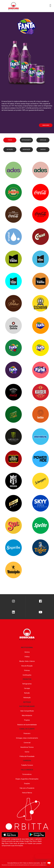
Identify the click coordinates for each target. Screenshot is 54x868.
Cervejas (27, 688)
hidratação (26, 149)
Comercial (27, 743)
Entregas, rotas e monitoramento (27, 738)
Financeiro (27, 733)
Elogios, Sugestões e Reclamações (27, 779)
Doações (27, 784)
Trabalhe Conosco (27, 765)
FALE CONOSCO (27, 770)
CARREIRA (27, 761)
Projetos (27, 720)
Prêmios (27, 670)
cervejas (43, 140)
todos (10, 140)
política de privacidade (38, 865)
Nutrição (27, 693)
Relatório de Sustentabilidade (27, 725)
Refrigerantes (27, 684)
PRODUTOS (27, 679)
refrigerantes (26, 140)
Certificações (27, 675)
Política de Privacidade (27, 756)
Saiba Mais (46, 125)
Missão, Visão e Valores (27, 661)
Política (27, 657)
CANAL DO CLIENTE (27, 729)
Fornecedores (27, 774)
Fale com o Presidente (27, 788)
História (27, 652)
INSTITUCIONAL (27, 647)
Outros (27, 752)
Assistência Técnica (27, 747)
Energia (43, 149)
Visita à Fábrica (27, 793)
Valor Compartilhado (27, 711)
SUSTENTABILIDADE (27, 706)
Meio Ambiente (27, 715)
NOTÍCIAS (27, 702)
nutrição (10, 149)
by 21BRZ (44, 863)
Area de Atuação (27, 666)
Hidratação (27, 698)
